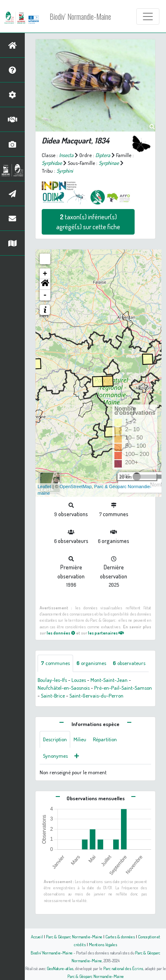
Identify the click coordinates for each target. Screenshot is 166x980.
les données (61, 633)
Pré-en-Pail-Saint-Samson (123, 688)
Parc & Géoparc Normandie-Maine (74, 937)
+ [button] (45, 274)
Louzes (79, 680)
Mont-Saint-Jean (109, 680)
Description (55, 739)
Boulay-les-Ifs (52, 680)
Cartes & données (120, 937)
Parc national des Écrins (123, 968)
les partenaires (106, 633)
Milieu (80, 739)
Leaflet (44, 486)
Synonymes (55, 756)
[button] (45, 284)
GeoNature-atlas (60, 968)
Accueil (37, 937)
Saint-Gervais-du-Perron (96, 696)
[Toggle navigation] (148, 16)
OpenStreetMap (76, 486)
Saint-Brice (53, 696)
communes (55, 663)
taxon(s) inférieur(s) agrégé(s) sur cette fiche (88, 222)
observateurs (129, 663)
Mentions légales (103, 944)
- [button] (45, 295)
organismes (91, 663)
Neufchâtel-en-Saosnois (64, 688)
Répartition (105, 739)
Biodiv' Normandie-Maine (80, 16)
